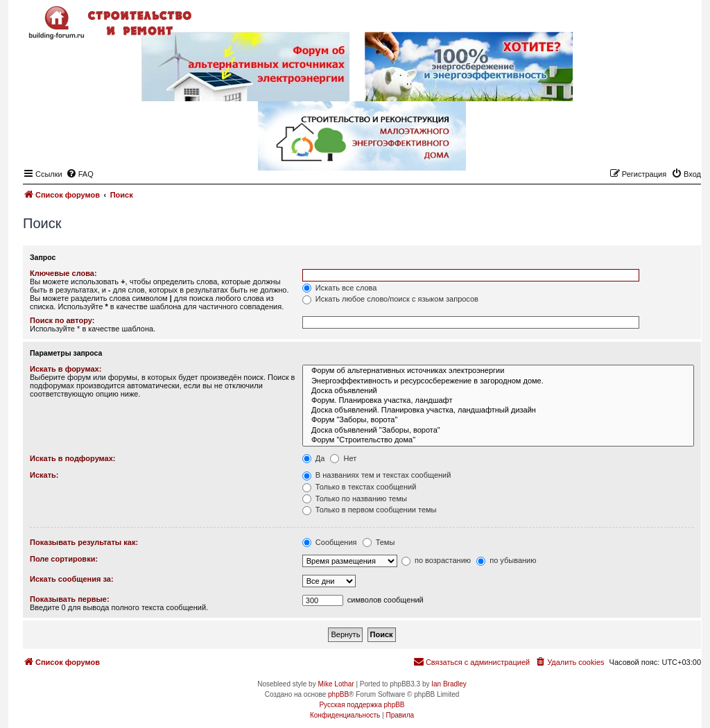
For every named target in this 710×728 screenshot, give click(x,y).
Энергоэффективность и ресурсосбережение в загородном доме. (498, 381)
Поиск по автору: (62, 320)
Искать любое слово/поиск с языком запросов (390, 299)
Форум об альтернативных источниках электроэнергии (498, 371)
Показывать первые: (70, 599)
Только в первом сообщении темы (370, 510)
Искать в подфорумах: (73, 458)
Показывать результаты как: (84, 542)
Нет (343, 458)
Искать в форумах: (66, 369)
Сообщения (330, 542)
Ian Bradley (449, 684)
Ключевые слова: (63, 273)
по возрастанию (436, 560)
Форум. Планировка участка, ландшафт (498, 401)
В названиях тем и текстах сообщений (377, 475)
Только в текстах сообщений (360, 487)
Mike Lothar (336, 684)
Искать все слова (340, 288)
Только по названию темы (355, 499)
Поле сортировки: (64, 559)
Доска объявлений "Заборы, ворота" (498, 431)
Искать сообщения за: (72, 579)
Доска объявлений (498, 391)
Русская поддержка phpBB (362, 705)
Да (314, 458)
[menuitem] (569, 662)
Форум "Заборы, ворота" (498, 420)
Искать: (44, 475)
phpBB (338, 694)
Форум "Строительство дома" (498, 440)
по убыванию (506, 560)
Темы (379, 542)
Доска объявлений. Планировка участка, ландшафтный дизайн (498, 410)
